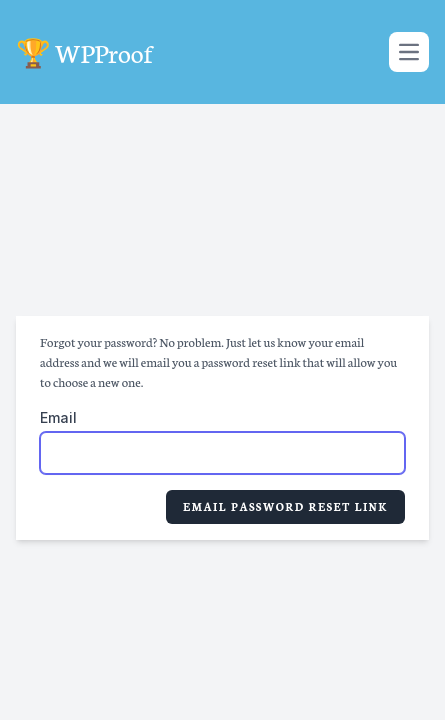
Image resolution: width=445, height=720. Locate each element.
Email (58, 417)
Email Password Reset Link (285, 506)
